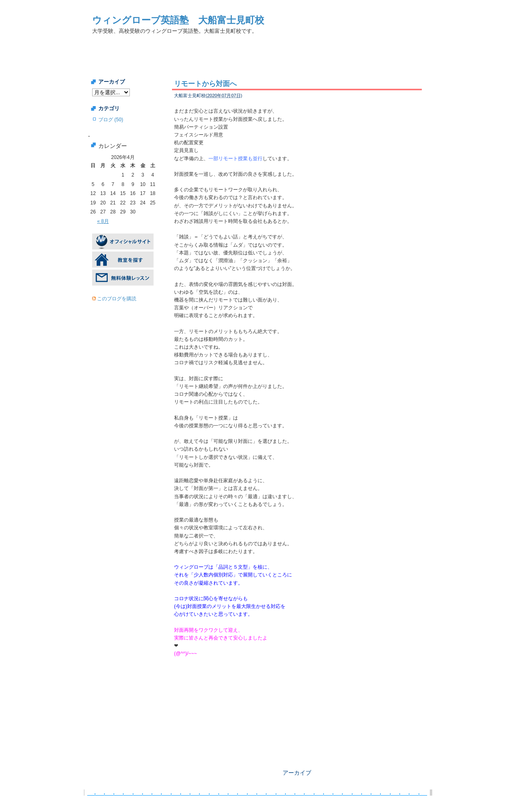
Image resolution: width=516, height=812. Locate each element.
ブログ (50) (111, 120)
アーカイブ (297, 773)
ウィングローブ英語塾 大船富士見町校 (178, 20)
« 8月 (103, 221)
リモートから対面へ (205, 84)
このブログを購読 (117, 299)
